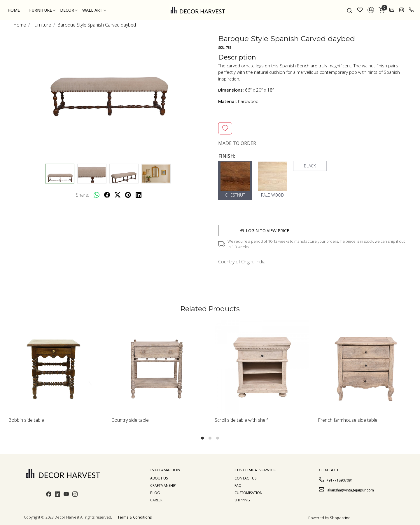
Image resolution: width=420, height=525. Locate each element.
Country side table (130, 420)
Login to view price (264, 231)
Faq (238, 485)
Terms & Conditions (135, 517)
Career (156, 500)
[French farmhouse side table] (365, 367)
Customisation (249, 493)
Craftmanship (163, 485)
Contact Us (245, 478)
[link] (349, 10)
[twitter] (118, 195)
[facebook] (107, 195)
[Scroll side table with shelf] (262, 367)
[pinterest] (128, 195)
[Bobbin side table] (55, 367)
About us (159, 478)
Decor (69, 10)
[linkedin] (139, 195)
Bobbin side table (26, 420)
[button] (371, 10)
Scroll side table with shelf (241, 420)
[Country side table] (158, 367)
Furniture (42, 10)
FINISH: (227, 156)
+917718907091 (336, 480)
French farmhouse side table (348, 420)
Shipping (242, 500)
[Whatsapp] (97, 195)
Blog (155, 493)
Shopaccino (340, 518)
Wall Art (94, 10)
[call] (411, 10)
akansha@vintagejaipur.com (346, 489)
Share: (82, 195)
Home (14, 10)
